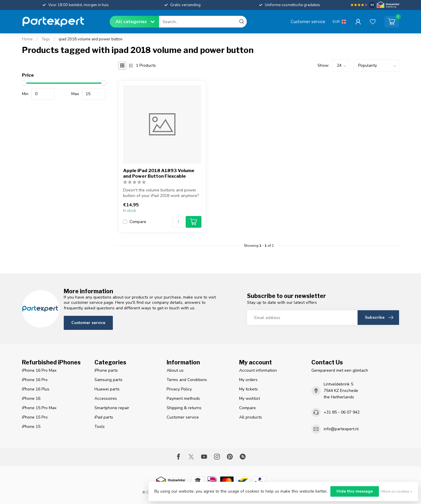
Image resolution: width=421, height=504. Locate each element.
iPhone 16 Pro (35, 380)
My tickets (249, 389)
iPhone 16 (31, 398)
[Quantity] (178, 222)
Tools (100, 427)
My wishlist (250, 398)
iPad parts (104, 417)
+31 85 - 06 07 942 (342, 412)
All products (251, 417)
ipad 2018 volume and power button (91, 39)
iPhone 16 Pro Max (39, 370)
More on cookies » (397, 491)
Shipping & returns (184, 408)
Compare (138, 222)
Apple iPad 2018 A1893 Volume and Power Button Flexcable (159, 173)
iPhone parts (106, 370)
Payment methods (183, 398)
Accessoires (106, 398)
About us (175, 370)
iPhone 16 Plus (36, 389)
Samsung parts (108, 380)
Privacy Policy (179, 389)
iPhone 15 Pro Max (39, 408)
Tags (46, 39)
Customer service (308, 22)
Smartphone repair (112, 408)
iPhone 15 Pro (35, 417)
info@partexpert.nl (341, 429)
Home (27, 39)
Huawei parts (107, 389)
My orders (248, 380)
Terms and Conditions (187, 380)
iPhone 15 (31, 427)
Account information (258, 370)
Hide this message (355, 491)
